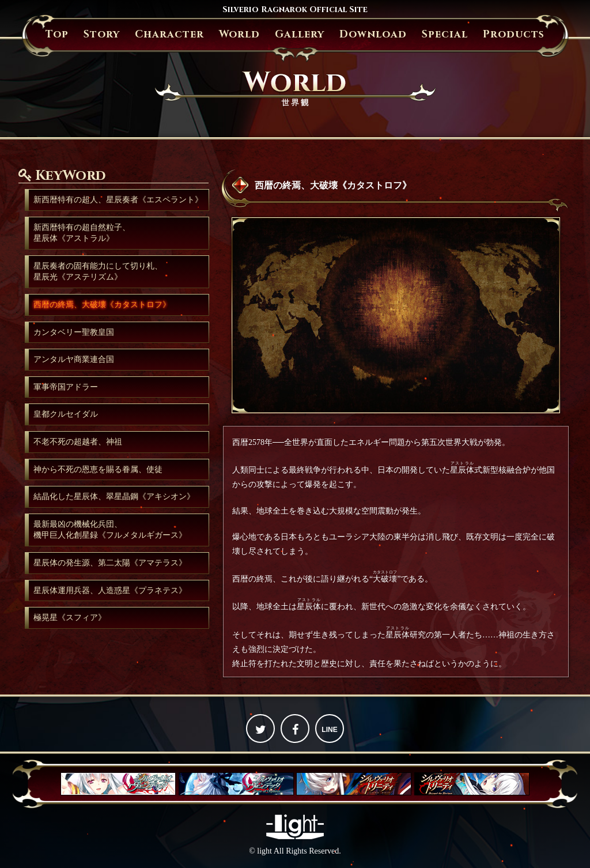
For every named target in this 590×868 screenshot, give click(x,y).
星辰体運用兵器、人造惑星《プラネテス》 (110, 590)
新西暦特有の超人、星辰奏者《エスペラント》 (118, 200)
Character (169, 34)
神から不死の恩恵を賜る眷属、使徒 (98, 469)
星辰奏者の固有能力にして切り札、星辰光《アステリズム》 (98, 272)
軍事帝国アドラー (66, 387)
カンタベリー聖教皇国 (74, 332)
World (239, 34)
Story (102, 34)
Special (445, 34)
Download (373, 34)
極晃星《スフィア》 (70, 618)
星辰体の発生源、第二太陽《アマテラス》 (110, 563)
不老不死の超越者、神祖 (78, 442)
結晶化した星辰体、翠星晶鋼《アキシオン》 (114, 497)
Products (514, 34)
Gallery (300, 34)
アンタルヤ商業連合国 (74, 359)
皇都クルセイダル (66, 414)
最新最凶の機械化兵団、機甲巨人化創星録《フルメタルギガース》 (110, 530)
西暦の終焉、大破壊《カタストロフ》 (102, 305)
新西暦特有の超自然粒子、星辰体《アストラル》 (82, 233)
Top (57, 34)
